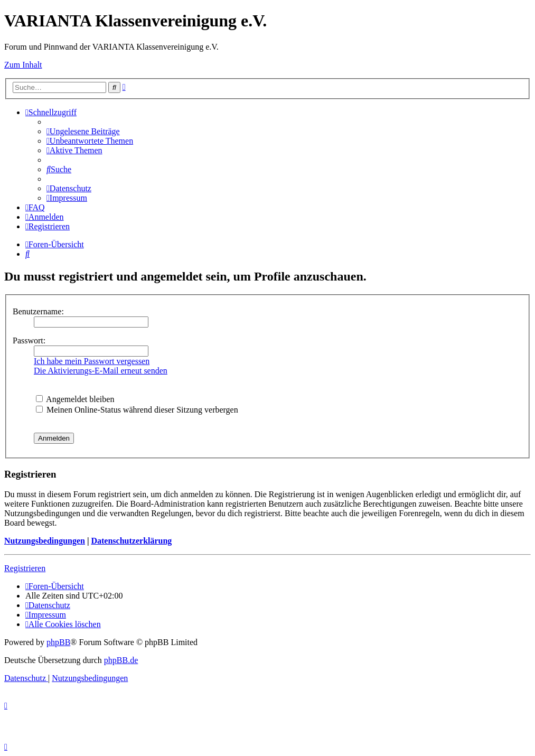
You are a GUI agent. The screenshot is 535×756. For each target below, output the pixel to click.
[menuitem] (83, 131)
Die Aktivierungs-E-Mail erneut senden (101, 371)
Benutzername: (38, 311)
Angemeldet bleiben (75, 399)
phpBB (58, 642)
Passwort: (29, 340)
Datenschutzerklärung (131, 541)
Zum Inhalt (23, 65)
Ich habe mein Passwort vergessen (92, 361)
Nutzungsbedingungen (45, 541)
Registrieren (25, 568)
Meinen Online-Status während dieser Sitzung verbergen (137, 410)
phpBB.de (121, 660)
